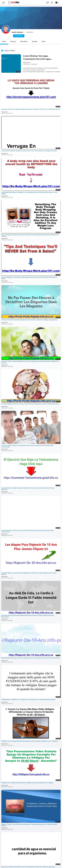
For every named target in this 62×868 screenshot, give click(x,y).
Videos (4, 41)
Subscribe (19, 36)
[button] (57, 3)
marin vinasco (17, 32)
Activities (35, 41)
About (44, 41)
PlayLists (13, 41)
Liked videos (24, 41)
